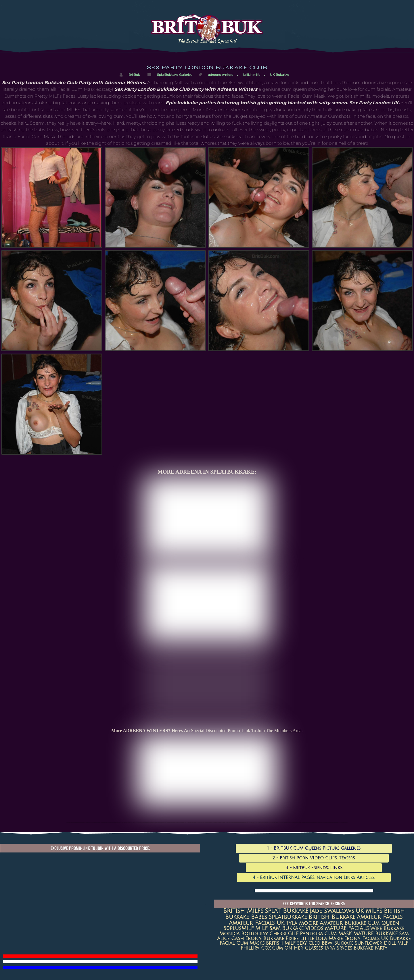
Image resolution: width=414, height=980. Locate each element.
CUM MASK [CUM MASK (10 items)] (338, 934)
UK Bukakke (280, 75)
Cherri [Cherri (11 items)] (278, 934)
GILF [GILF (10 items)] (293, 934)
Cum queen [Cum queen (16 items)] (383, 923)
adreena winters (221, 75)
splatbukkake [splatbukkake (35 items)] (288, 917)
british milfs (252, 75)
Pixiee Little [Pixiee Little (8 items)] (300, 939)
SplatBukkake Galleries (175, 75)
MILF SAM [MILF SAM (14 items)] (268, 928)
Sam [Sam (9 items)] (404, 934)
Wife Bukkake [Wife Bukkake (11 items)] (387, 928)
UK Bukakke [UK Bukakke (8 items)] (396, 939)
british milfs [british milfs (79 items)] (243, 911)
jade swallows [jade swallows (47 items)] (332, 911)
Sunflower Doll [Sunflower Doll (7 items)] (375, 943)
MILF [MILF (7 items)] (403, 943)
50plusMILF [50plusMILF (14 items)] (239, 928)
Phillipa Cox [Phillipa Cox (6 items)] (256, 948)
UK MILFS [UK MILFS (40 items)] (369, 911)
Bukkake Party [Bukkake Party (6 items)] (370, 948)
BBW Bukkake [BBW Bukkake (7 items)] (338, 943)
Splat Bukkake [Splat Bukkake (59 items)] (286, 911)
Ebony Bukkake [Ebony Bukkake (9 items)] (265, 939)
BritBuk (134, 75)
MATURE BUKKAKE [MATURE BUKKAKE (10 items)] (375, 934)
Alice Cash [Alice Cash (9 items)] (230, 939)
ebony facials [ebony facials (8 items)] (362, 939)
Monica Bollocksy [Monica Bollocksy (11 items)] (244, 934)
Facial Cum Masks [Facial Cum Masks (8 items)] (242, 943)
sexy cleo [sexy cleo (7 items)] (309, 943)
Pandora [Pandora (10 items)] (311, 934)
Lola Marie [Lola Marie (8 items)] (329, 939)
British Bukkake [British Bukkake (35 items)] (332, 917)
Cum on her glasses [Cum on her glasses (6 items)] (297, 948)
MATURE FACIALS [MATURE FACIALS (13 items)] (347, 928)
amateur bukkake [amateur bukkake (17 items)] (343, 923)
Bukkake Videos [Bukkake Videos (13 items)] (303, 928)
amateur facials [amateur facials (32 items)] (380, 917)
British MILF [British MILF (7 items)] (281, 943)
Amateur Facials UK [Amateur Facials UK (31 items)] (257, 923)
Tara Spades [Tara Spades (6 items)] (338, 948)
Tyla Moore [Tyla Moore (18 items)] (302, 923)
